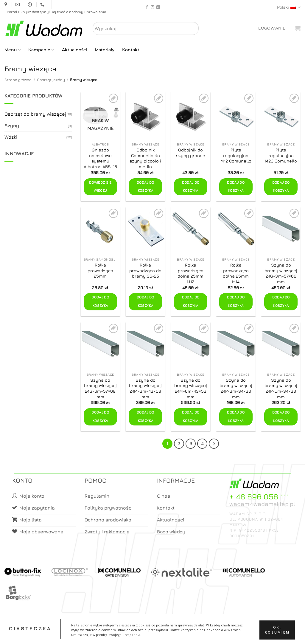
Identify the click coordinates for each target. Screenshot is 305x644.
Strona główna (18, 80)
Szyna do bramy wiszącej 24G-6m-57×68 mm (100, 388)
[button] (272, 28)
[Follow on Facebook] (147, 7)
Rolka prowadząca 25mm (100, 270)
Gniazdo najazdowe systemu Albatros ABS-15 (100, 158)
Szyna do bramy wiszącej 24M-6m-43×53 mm (191, 388)
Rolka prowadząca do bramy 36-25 (145, 270)
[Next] (214, 444)
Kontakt (131, 50)
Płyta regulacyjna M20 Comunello (281, 155)
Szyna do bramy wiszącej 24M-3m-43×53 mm (145, 388)
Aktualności (74, 50)
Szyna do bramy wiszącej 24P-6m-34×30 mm (281, 388)
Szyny (12, 126)
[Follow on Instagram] (152, 7)
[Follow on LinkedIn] (158, 7)
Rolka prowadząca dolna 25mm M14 (236, 273)
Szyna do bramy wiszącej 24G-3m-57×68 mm (281, 273)
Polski (289, 7)
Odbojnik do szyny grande (191, 153)
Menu (13, 50)
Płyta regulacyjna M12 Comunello (236, 155)
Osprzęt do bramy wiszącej (35, 114)
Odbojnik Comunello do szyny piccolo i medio (145, 158)
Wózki (11, 137)
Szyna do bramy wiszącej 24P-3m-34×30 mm (236, 388)
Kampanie (41, 50)
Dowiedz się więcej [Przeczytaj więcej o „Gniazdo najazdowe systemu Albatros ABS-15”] (100, 187)
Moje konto (143, 634)
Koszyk (167, 634)
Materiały (105, 50)
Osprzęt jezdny (51, 80)
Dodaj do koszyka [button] (146, 187)
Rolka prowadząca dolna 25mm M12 (190, 273)
